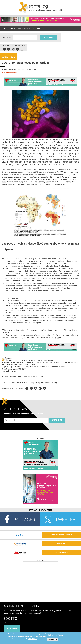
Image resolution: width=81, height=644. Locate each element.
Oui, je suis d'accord (56, 635)
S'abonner (57, 420)
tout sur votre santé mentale (61, 535)
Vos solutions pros (61, 553)
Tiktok (18, 49)
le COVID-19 (13, 371)
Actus (11, 29)
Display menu (3, 8)
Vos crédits (61, 544)
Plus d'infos (33, 639)
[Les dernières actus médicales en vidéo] (40, 590)
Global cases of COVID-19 (17, 369)
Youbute (22, 49)
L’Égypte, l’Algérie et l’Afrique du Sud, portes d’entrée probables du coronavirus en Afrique (34, 367)
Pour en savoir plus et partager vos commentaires (22, 376)
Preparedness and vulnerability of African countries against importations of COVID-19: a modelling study (40, 362)
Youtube (45, 388)
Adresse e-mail (10, 416)
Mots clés (7, 37)
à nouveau (40, 148)
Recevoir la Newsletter (41, 510)
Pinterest (13, 49)
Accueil (4, 29)
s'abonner (12, 629)
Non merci (53, 640)
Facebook (4, 49)
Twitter (9, 49)
